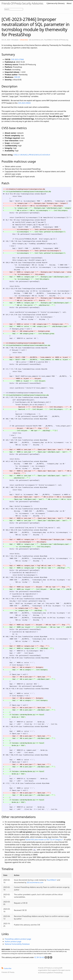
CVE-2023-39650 (24, 103)
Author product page (13, 941)
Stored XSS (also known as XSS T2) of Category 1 (44, 840)
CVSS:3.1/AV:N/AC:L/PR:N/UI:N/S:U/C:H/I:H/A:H (32, 155)
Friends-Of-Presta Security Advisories (22, 3)
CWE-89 (17, 77)
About (69, 3)
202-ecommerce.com (35, 882)
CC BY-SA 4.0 (43, 957)
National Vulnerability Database (17, 944)
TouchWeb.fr (52, 880)
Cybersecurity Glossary (56, 3)
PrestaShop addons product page (18, 939)
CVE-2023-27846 (17, 59)
